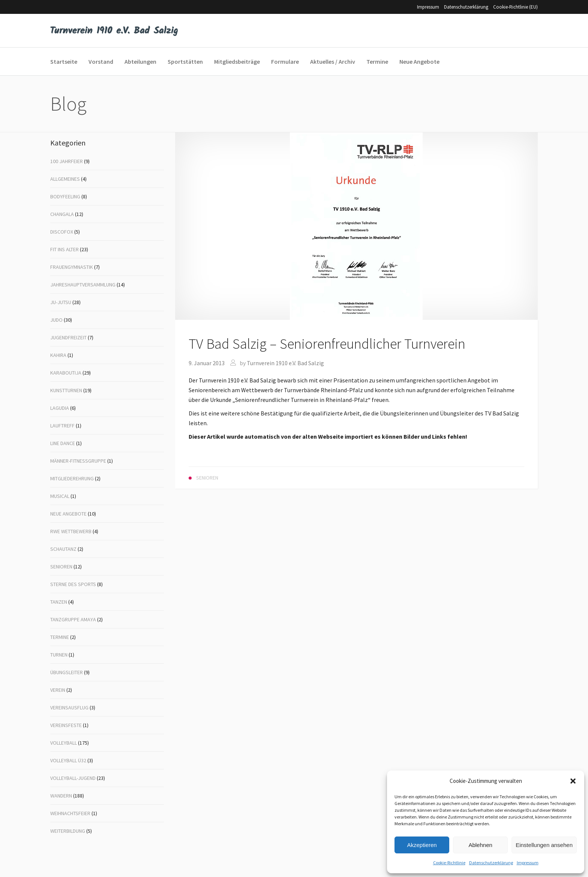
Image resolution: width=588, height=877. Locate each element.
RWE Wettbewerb (71, 531)
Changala (62, 214)
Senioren (61, 567)
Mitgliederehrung (72, 478)
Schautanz (63, 549)
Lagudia (60, 408)
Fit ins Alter (64, 249)
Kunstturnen (66, 390)
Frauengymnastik (72, 267)
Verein (58, 690)
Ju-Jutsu (61, 302)
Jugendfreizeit (68, 337)
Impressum (528, 863)
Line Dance (63, 443)
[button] (573, 781)
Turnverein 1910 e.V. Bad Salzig (285, 363)
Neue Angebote (68, 514)
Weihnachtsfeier (70, 813)
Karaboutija (66, 373)
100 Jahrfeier (67, 161)
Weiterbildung (68, 831)
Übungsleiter (67, 672)
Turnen (59, 655)
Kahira (58, 355)
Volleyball (64, 743)
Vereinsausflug (69, 708)
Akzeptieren (422, 845)
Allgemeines (65, 179)
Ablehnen (480, 845)
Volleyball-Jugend (73, 778)
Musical (60, 496)
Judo (56, 320)
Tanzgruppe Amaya (73, 619)
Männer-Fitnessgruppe (78, 461)
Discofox (62, 232)
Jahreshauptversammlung (83, 285)
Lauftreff (62, 426)
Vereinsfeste (66, 725)
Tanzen (59, 602)
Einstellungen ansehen (544, 845)
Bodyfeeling (65, 196)
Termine (60, 637)
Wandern (61, 796)
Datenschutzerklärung (491, 863)
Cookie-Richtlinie (449, 863)
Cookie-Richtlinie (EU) (515, 7)
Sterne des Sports (73, 584)
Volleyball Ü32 (68, 760)
